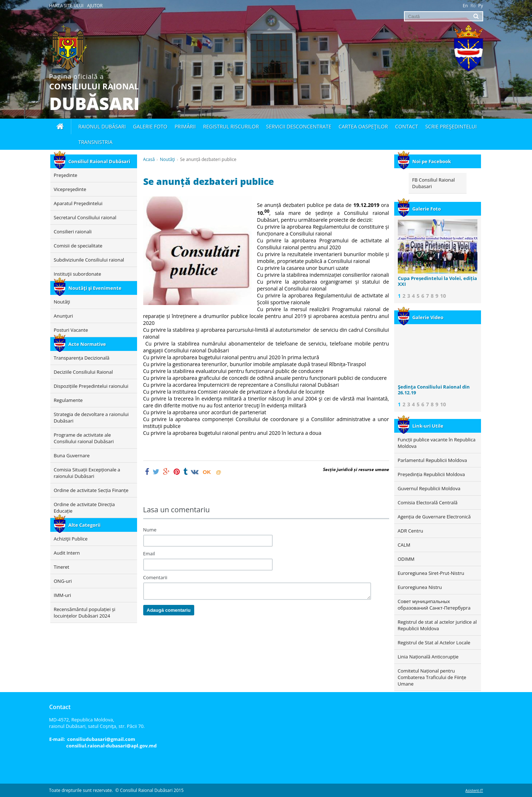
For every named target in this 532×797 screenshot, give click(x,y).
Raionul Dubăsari (102, 126)
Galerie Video (421, 317)
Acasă (149, 159)
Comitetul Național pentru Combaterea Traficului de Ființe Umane (432, 677)
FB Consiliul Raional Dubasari (434, 183)
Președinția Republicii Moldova (431, 474)
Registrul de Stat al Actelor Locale (434, 643)
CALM (404, 545)
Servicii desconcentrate (299, 126)
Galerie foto (150, 126)
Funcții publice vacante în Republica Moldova (437, 443)
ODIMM (406, 559)
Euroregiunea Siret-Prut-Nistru (431, 573)
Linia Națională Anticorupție (428, 657)
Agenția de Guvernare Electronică (434, 517)
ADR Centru (410, 531)
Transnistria (96, 142)
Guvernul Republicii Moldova (429, 488)
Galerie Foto (419, 209)
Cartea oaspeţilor (363, 126)
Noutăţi (167, 159)
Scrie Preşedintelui (451, 126)
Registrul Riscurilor (231, 126)
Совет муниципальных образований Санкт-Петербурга (434, 605)
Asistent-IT (474, 790)
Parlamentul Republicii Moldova (433, 460)
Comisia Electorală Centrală (428, 503)
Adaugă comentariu (169, 610)
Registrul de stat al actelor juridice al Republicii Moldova (437, 625)
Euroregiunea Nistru (420, 587)
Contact (407, 126)
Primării (185, 126)
